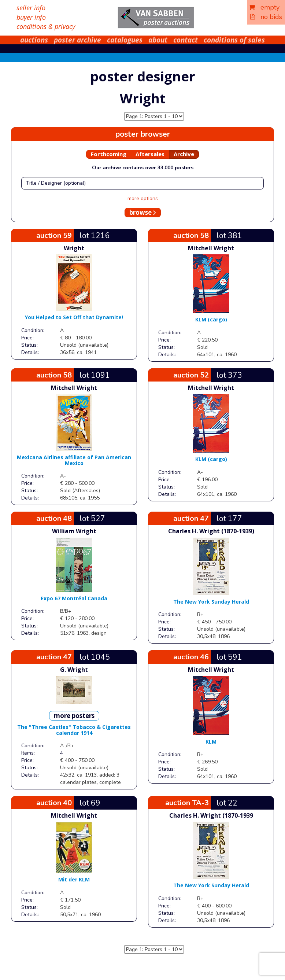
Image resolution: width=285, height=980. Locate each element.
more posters (74, 716)
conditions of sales (234, 40)
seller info (31, 8)
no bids (266, 17)
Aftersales (150, 154)
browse (143, 212)
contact (186, 40)
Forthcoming (109, 154)
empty (264, 7)
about (158, 40)
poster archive (77, 40)
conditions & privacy (46, 26)
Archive (184, 154)
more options (143, 198)
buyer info (31, 17)
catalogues (125, 40)
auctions (34, 40)
